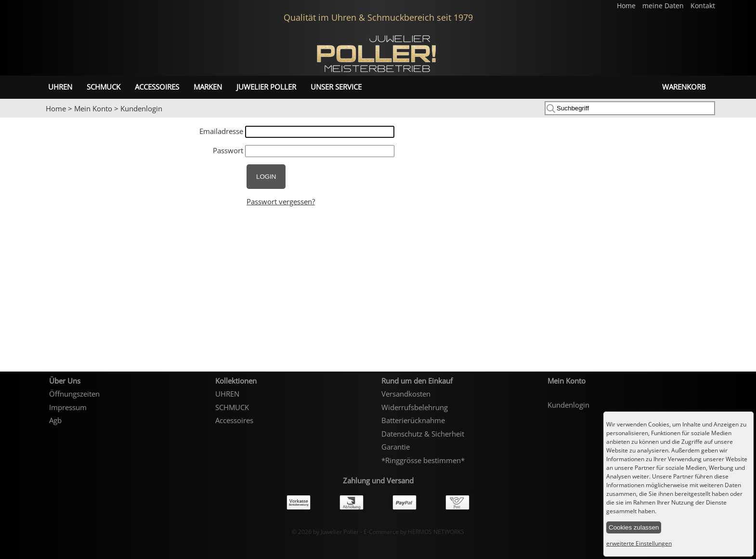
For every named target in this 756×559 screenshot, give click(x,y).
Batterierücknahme (413, 420)
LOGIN (266, 177)
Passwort (228, 150)
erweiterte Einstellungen (639, 543)
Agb (55, 420)
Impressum (68, 407)
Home (627, 6)
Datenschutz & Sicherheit (423, 434)
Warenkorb (684, 87)
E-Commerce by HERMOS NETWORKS (414, 532)
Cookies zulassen (634, 527)
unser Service (336, 87)
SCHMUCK (104, 87)
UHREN (60, 87)
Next (744, 118)
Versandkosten (406, 394)
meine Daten (664, 6)
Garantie (396, 447)
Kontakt (703, 6)
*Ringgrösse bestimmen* (423, 460)
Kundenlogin (141, 108)
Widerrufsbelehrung (415, 407)
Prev (13, 118)
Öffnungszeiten (74, 394)
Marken (208, 87)
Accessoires (157, 87)
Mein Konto (93, 108)
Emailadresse (221, 131)
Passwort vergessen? (281, 201)
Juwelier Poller (266, 87)
